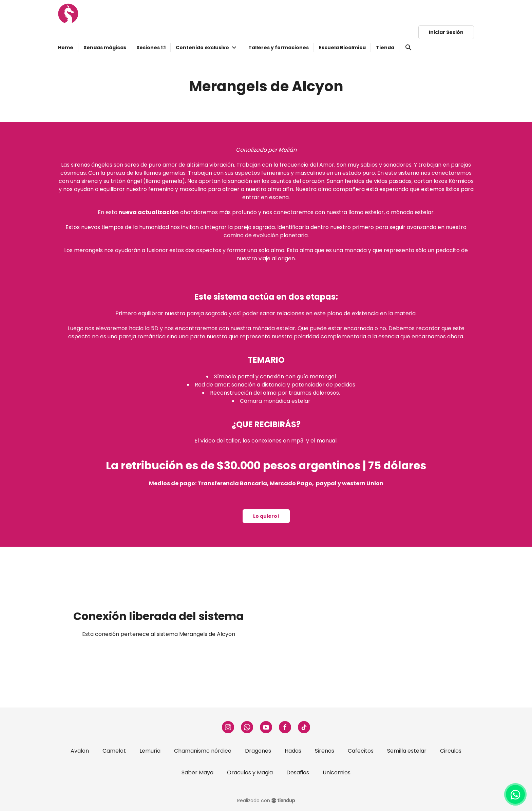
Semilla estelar (407, 751)
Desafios (298, 772)
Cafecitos (361, 751)
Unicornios (337, 772)
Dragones (258, 751)
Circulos (451, 751)
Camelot (114, 751)
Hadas (293, 751)
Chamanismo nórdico (203, 751)
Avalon (80, 751)
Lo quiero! (266, 516)
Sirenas (325, 751)
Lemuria (150, 751)
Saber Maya (197, 772)
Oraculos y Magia (250, 772)
